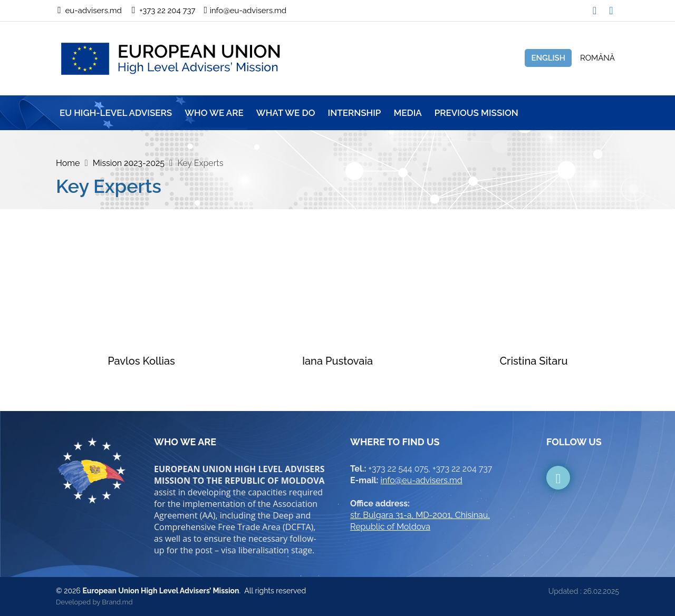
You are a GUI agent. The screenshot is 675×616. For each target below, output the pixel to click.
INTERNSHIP (355, 113)
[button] (611, 7)
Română (597, 58)
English (548, 58)
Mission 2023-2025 (129, 163)
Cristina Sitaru (533, 361)
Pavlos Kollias (141, 361)
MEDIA (407, 113)
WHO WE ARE (214, 113)
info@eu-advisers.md (422, 480)
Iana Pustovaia (337, 361)
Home (68, 163)
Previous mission (476, 113)
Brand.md (117, 602)
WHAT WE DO (286, 113)
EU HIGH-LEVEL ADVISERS (116, 113)
